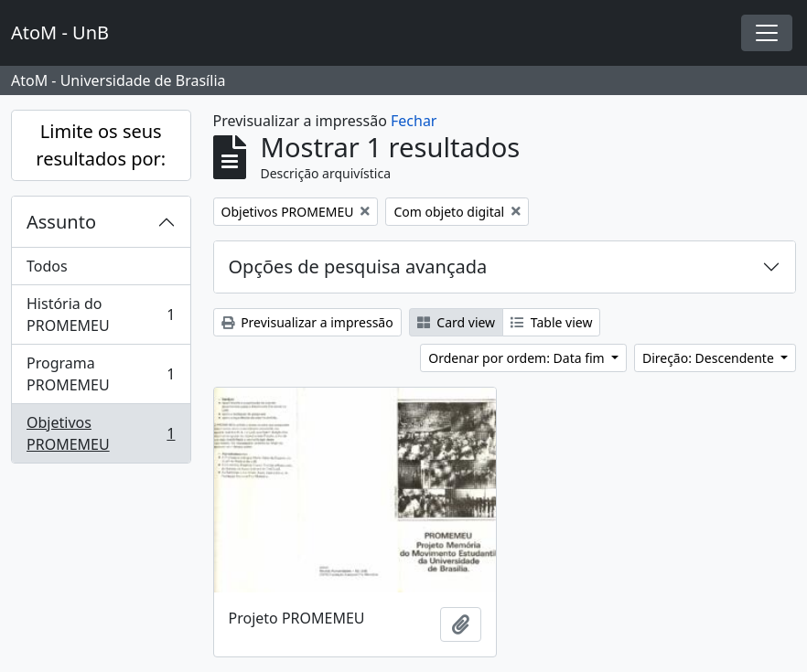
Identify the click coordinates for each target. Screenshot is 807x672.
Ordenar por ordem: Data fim (518, 358)
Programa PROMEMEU (101, 374)
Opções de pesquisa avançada (358, 267)
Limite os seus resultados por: (101, 145)
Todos (47, 266)
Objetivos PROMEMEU (101, 433)
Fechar (414, 121)
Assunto (61, 222)
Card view (456, 322)
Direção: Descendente (710, 358)
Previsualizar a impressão (307, 322)
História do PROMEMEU (101, 315)
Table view (551, 322)
